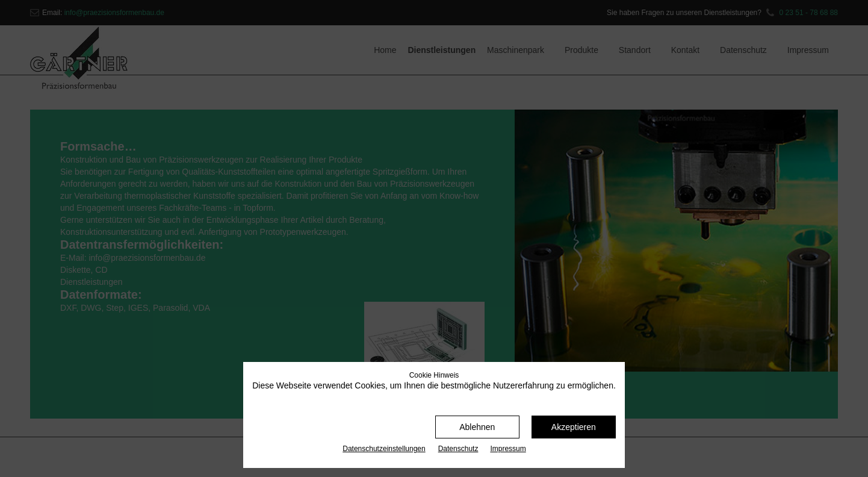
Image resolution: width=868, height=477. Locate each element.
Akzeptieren (574, 427)
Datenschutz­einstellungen (384, 449)
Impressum (508, 449)
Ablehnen (477, 427)
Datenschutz (458, 449)
